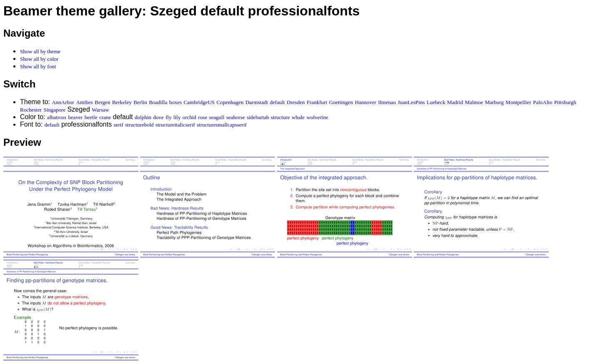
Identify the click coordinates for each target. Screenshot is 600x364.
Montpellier (518, 102)
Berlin (140, 102)
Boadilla (158, 102)
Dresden (296, 102)
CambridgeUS (199, 102)
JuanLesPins (411, 102)
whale (298, 117)
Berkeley (122, 102)
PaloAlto (542, 102)
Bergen (102, 102)
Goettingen (341, 102)
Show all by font (38, 66)
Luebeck (436, 102)
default (277, 102)
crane (105, 117)
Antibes (84, 102)
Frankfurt (317, 102)
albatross (57, 117)
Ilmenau (387, 102)
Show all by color (39, 59)
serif (119, 125)
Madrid (455, 102)
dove (158, 117)
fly (168, 117)
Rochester (31, 110)
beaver (76, 117)
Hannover (366, 102)
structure (280, 117)
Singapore (54, 110)
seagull (217, 117)
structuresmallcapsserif (222, 125)
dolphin (143, 117)
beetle (91, 117)
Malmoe (474, 102)
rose (203, 117)
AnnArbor (63, 102)
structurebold (139, 125)
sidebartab (258, 117)
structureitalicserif (175, 125)
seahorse (236, 117)
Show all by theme (40, 51)
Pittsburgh (565, 102)
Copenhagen (230, 102)
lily (177, 117)
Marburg (494, 102)
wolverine (317, 117)
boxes (175, 102)
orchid (189, 117)
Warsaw (100, 110)
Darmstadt (257, 102)
